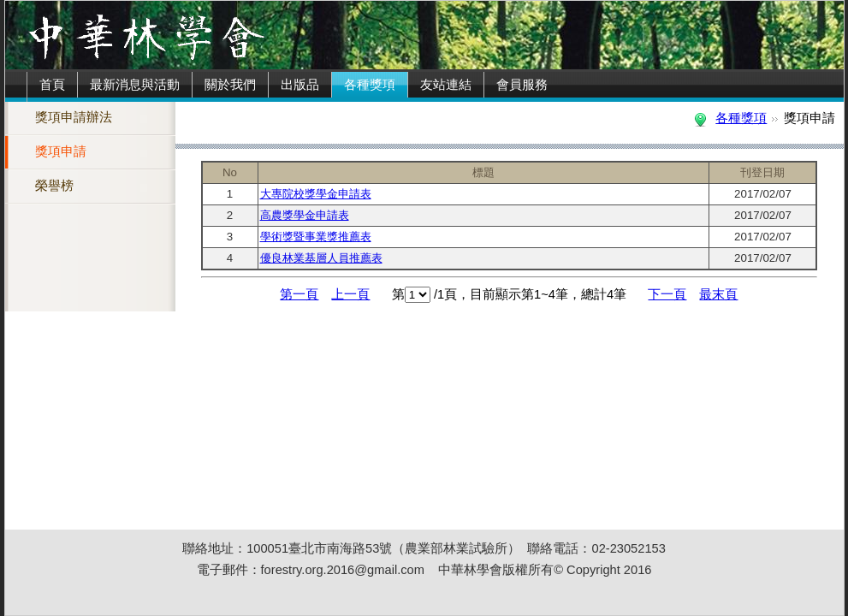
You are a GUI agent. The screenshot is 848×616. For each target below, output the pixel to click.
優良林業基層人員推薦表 (321, 258)
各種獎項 (370, 85)
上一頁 (350, 294)
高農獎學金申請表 (305, 215)
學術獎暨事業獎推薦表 (316, 237)
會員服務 (522, 85)
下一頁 (667, 294)
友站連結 (446, 85)
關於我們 (230, 85)
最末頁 (718, 294)
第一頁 (299, 294)
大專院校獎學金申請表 (316, 194)
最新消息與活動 (135, 85)
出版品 (300, 85)
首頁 (52, 85)
